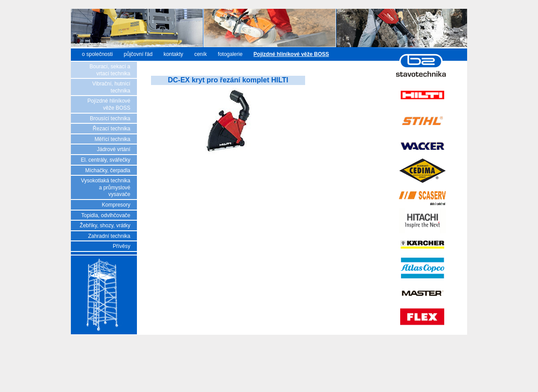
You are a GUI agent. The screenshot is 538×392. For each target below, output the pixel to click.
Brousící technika (110, 118)
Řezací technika (112, 129)
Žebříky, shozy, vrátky (105, 226)
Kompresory (116, 205)
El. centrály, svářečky (106, 160)
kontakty (173, 54)
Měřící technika (112, 139)
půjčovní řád (138, 54)
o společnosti (97, 54)
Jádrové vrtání (114, 149)
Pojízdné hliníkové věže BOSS (109, 104)
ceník (201, 54)
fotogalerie (230, 54)
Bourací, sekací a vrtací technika (110, 70)
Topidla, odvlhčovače (106, 215)
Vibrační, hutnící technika (112, 87)
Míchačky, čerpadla (108, 170)
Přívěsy (122, 246)
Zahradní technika (109, 236)
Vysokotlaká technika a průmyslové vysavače (106, 187)
